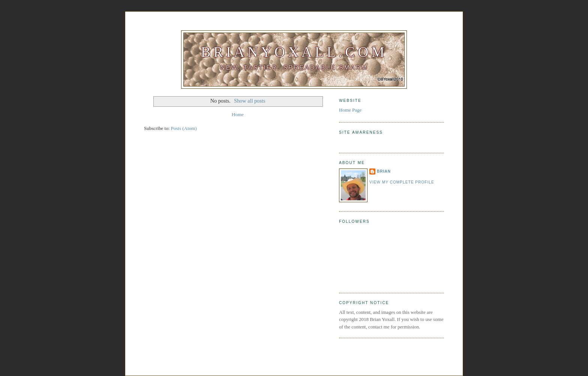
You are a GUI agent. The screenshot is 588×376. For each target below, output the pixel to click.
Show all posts (250, 101)
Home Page (350, 110)
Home (238, 114)
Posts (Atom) (184, 128)
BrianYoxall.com (294, 52)
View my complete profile (402, 182)
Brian (384, 171)
